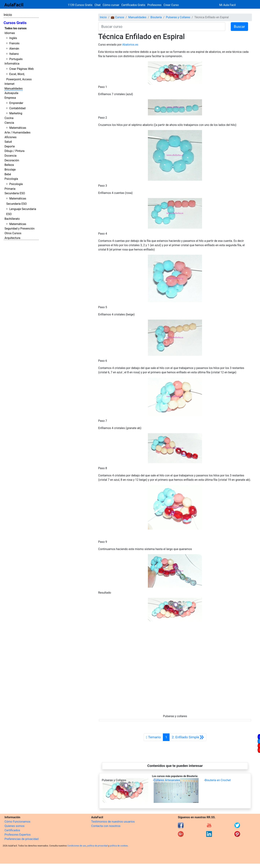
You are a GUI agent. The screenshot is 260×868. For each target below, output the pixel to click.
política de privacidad (97, 846)
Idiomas (10, 33)
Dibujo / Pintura (14, 151)
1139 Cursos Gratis (81, 5)
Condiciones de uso (77, 846)
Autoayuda (11, 93)
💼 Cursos (118, 17)
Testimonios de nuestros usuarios (113, 822)
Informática (12, 64)
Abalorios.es (130, 45)
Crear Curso (171, 5)
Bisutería (156, 17)
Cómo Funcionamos (17, 822)
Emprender (16, 103)
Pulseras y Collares (178, 17)
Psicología (11, 179)
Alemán (14, 49)
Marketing (16, 113)
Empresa (10, 98)
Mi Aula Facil (227, 5)
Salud (8, 142)
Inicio (8, 15)
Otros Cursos (13, 233)
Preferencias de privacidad (22, 839)
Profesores (154, 5)
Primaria (10, 189)
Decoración (12, 160)
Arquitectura (12, 238)
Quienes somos (15, 826)
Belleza (9, 165)
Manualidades (14, 89)
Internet (9, 84)
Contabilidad (17, 108)
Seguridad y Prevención (19, 229)
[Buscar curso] (162, 27)
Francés (14, 43)
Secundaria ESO (15, 193)
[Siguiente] (188, 737)
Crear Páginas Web (21, 69)
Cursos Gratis (15, 23)
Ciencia (9, 123)
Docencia (10, 156)
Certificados (12, 830)
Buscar (239, 27)
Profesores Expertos (18, 835)
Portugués (16, 59)
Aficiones (10, 137)
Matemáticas (18, 128)
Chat (98, 5)
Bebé (8, 174)
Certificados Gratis (133, 5)
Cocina (9, 118)
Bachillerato (12, 219)
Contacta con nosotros (106, 826)
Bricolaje (10, 170)
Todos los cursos (16, 28)
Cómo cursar (111, 5)
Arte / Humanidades (18, 132)
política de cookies (119, 846)
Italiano (14, 54)
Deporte (10, 146)
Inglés (13, 38)
